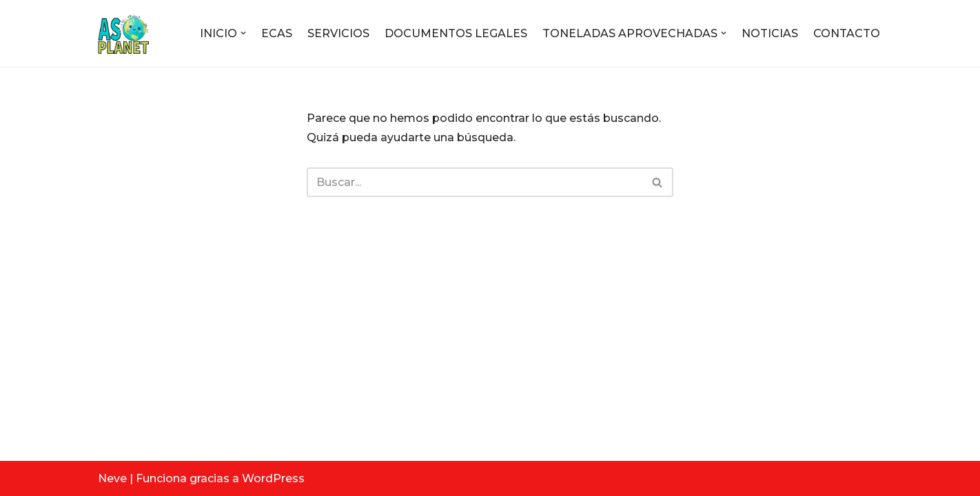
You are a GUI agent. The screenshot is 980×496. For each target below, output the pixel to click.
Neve (112, 478)
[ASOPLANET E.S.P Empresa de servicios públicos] (123, 33)
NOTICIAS (770, 33)
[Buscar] (474, 182)
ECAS (277, 33)
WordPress (273, 478)
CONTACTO (847, 33)
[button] (243, 33)
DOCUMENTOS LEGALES (456, 33)
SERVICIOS (338, 33)
